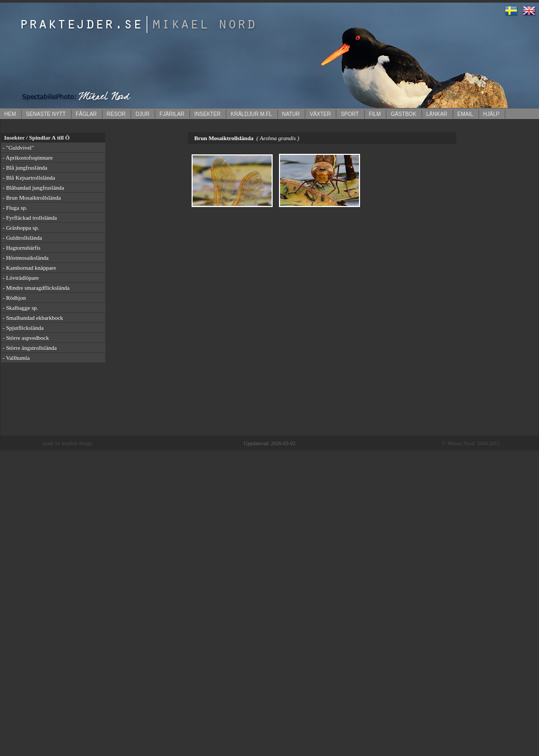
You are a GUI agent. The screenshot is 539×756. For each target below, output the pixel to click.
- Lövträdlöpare (21, 278)
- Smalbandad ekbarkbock (33, 318)
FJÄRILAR (172, 114)
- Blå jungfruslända (25, 168)
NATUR (291, 114)
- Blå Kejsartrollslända (29, 178)
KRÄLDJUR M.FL (251, 114)
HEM (10, 114)
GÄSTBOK (403, 114)
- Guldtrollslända (22, 238)
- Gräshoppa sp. (21, 228)
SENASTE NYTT (46, 114)
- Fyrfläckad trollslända (30, 218)
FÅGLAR (86, 114)
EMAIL (465, 114)
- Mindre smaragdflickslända (36, 288)
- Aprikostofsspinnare (28, 158)
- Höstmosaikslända (26, 258)
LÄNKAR (437, 114)
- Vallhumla (16, 358)
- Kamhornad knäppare (29, 268)
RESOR (116, 114)
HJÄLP (491, 114)
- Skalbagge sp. (21, 308)
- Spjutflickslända (23, 328)
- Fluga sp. (15, 208)
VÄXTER (320, 114)
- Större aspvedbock (26, 338)
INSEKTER (207, 114)
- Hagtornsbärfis (22, 248)
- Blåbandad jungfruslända (33, 188)
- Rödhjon (14, 298)
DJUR (142, 114)
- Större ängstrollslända (30, 348)
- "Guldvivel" (18, 148)
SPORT (350, 114)
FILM (375, 114)
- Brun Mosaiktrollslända (32, 198)
